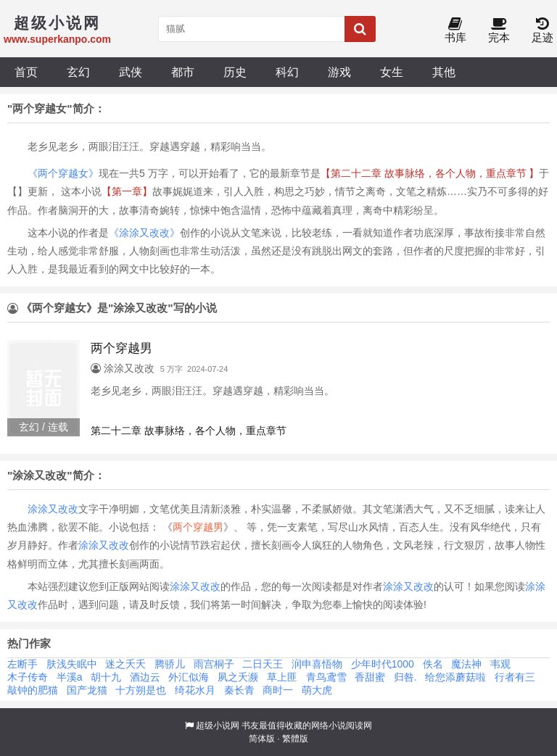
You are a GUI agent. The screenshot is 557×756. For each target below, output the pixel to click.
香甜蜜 (370, 677)
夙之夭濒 (238, 677)
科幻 (287, 72)
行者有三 (515, 677)
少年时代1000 (383, 664)
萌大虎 (317, 690)
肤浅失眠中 (72, 664)
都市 (183, 72)
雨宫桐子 (214, 664)
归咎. (405, 677)
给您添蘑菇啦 (455, 677)
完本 (499, 31)
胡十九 (106, 677)
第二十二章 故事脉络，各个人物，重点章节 (189, 431)
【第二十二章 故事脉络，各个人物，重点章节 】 (430, 173)
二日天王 (263, 664)
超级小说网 (218, 726)
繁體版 (295, 739)
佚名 (433, 664)
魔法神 (466, 664)
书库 (455, 31)
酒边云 (145, 677)
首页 (26, 72)
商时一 (278, 690)
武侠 (131, 72)
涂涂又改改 (53, 509)
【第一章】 (127, 191)
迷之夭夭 (125, 664)
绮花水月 (195, 690)
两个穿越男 (198, 527)
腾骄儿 (170, 664)
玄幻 (78, 72)
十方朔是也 (141, 690)
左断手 (22, 664)
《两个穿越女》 (63, 173)
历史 (235, 72)
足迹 (542, 31)
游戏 (339, 72)
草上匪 (282, 677)
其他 (444, 72)
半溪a (70, 677)
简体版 (262, 739)
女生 (392, 72)
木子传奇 (28, 677)
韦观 (500, 664)
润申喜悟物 (317, 664)
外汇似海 (189, 677)
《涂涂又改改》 (144, 233)
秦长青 (239, 690)
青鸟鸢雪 (326, 677)
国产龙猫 (87, 690)
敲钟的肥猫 (33, 690)
